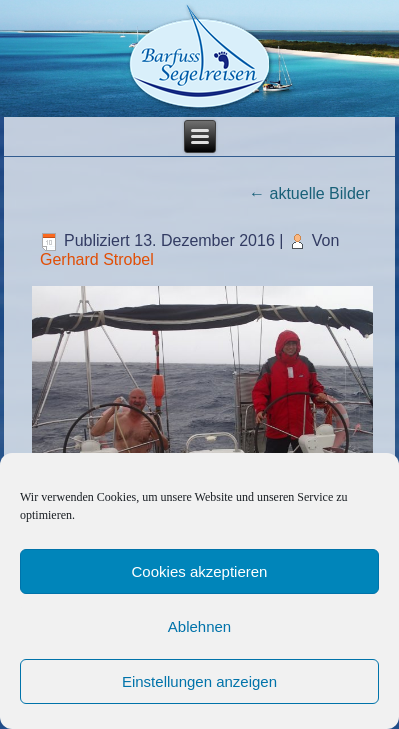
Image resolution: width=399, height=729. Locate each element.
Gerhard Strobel (97, 259)
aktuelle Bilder (309, 193)
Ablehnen (199, 626)
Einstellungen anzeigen (199, 681)
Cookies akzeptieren (200, 571)
